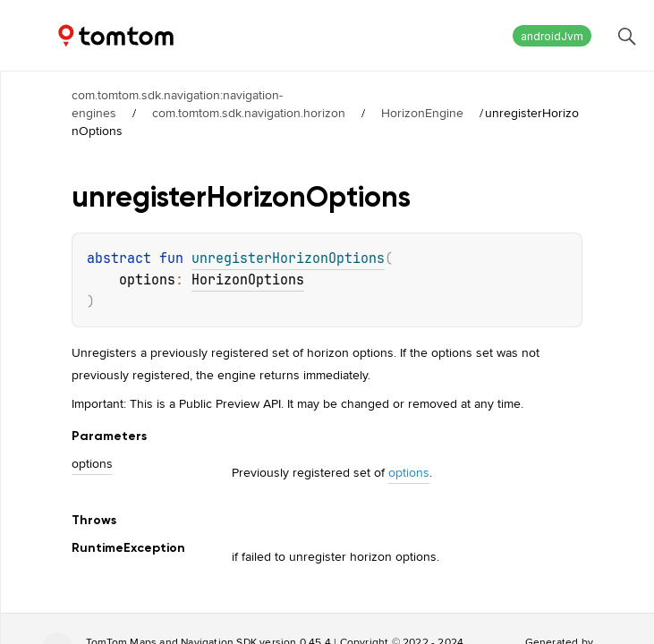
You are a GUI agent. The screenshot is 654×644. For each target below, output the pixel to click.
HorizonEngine (422, 113)
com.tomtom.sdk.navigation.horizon (249, 113)
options (409, 472)
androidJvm (552, 36)
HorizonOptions (248, 280)
